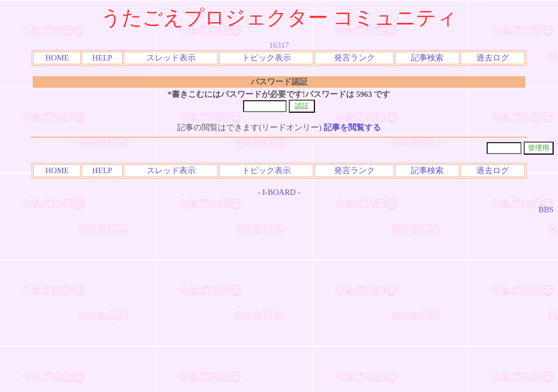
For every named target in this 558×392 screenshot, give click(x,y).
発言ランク (354, 58)
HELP (102, 58)
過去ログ (493, 58)
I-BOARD (279, 192)
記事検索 (427, 58)
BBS (546, 210)
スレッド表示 (171, 58)
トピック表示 (266, 58)
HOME (57, 58)
